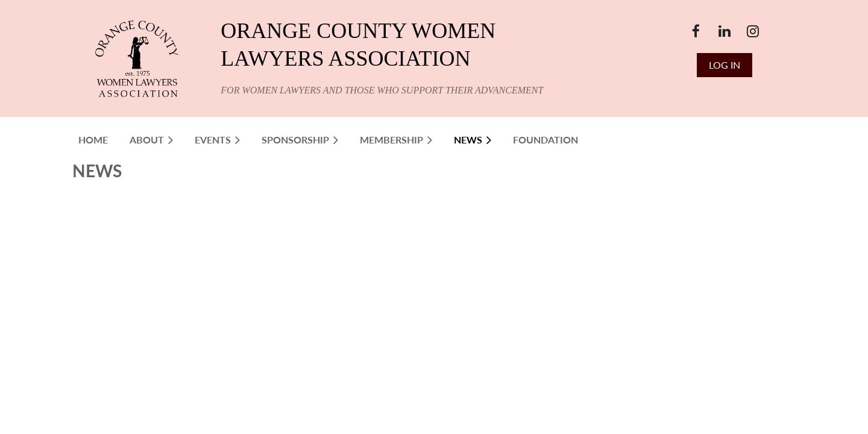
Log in (725, 65)
